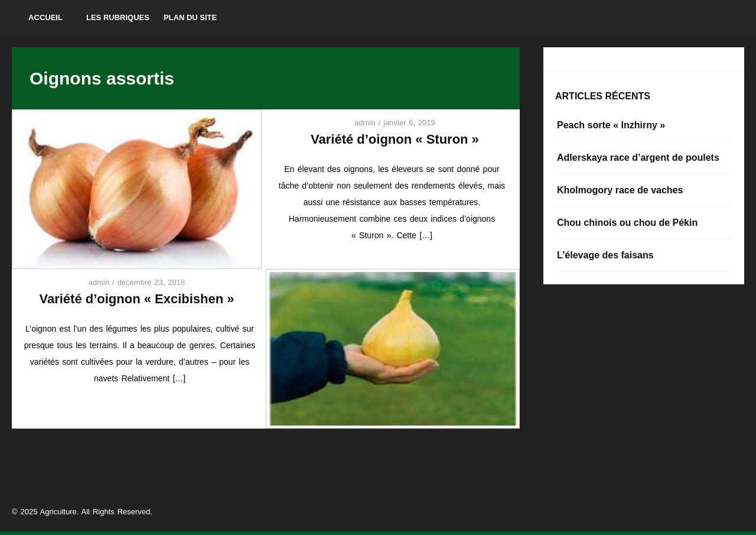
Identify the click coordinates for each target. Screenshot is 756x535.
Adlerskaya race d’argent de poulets (638, 158)
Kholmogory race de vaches (620, 190)
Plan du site (190, 17)
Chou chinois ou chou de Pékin (627, 223)
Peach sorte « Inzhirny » (611, 125)
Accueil (45, 17)
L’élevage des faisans (605, 255)
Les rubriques (118, 17)
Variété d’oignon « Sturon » (395, 139)
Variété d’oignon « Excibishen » (136, 299)
